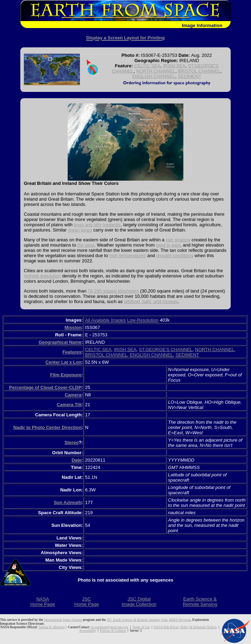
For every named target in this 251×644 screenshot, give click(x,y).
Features (72, 352)
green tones (80, 230)
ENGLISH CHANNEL (154, 76)
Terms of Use (141, 627)
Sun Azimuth (67, 502)
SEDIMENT (189, 76)
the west (86, 245)
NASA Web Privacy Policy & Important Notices (185, 627)
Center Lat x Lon (64, 362)
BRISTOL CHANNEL (199, 71)
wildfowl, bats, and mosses (151, 301)
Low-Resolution (143, 320)
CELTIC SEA (147, 66)
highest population (42, 276)
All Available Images (106, 320)
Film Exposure (66, 375)
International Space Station (63, 620)
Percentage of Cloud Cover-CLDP (45, 387)
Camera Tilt (69, 405)
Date (76, 460)
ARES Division (180, 620)
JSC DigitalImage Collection (139, 602)
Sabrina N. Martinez (52, 627)
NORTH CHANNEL (156, 71)
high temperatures (128, 256)
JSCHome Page (87, 602)
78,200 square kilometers (113, 291)
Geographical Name (60, 342)
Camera (73, 395)
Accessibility (88, 631)
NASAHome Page (42, 602)
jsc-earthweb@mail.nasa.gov (110, 627)
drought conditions (175, 256)
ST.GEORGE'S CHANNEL (166, 350)
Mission (73, 327)
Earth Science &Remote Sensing (200, 602)
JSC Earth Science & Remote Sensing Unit (137, 620)
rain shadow (178, 240)
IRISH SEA (174, 66)
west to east (168, 245)
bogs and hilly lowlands (97, 225)
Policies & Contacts (113, 631)
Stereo (72, 442)
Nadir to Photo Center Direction (47, 427)
